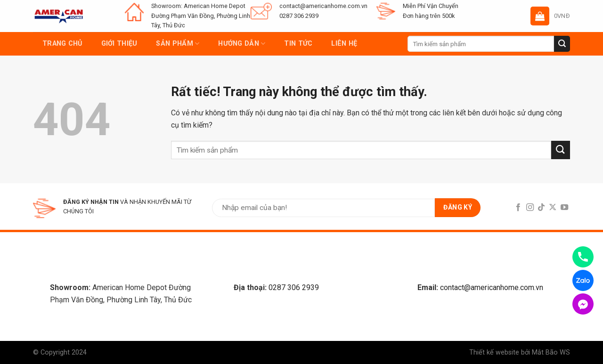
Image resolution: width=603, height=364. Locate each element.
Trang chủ (62, 44)
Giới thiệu (119, 44)
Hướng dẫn (242, 44)
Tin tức (298, 44)
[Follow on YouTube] (564, 208)
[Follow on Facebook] (518, 208)
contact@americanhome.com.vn (492, 287)
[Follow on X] (553, 208)
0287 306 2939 (294, 287)
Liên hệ (344, 44)
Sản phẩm (178, 44)
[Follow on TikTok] (541, 208)
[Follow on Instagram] (530, 208)
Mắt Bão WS (551, 352)
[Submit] (562, 44)
